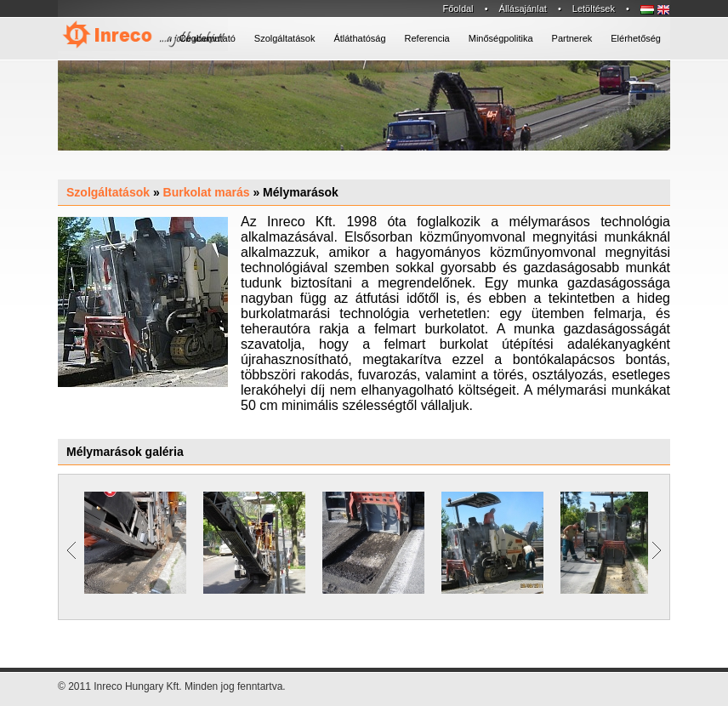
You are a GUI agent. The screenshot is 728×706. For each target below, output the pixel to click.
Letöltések (594, 9)
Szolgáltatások (108, 192)
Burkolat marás (207, 192)
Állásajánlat (523, 9)
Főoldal (458, 9)
